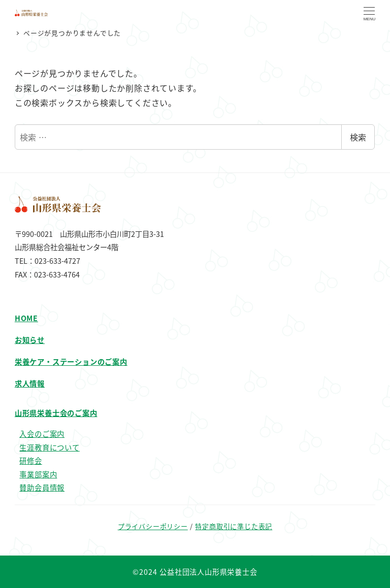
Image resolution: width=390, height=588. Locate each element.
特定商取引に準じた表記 (234, 526)
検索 (358, 137)
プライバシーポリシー (153, 526)
